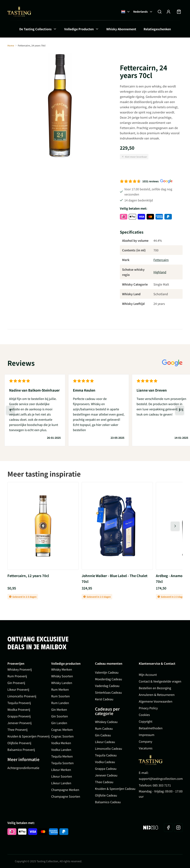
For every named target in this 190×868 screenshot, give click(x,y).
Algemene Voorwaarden (156, 701)
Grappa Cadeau (106, 768)
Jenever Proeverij (19, 723)
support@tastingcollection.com (161, 779)
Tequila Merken (62, 756)
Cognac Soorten (62, 736)
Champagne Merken (65, 790)
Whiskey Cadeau (106, 722)
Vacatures (146, 748)
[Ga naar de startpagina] (19, 12)
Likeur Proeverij (18, 689)
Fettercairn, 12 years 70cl (28, 576)
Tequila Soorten (62, 763)
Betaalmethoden (151, 728)
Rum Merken (60, 689)
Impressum (147, 735)
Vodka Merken (61, 743)
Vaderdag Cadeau (107, 686)
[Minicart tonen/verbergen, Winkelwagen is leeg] (179, 12)
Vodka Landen (61, 750)
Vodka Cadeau (105, 762)
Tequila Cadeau (106, 755)
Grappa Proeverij (19, 716)
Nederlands (143, 12)
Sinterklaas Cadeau (108, 692)
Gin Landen (59, 723)
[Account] (168, 12)
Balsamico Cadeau (108, 802)
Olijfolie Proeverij (19, 743)
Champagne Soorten (66, 796)
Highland (160, 272)
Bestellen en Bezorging (155, 688)
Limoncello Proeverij (22, 696)
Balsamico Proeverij (21, 750)
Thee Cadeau (104, 782)
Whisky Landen (62, 683)
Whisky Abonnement (121, 29)
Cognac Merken (62, 729)
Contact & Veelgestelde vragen (160, 681)
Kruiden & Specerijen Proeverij (28, 736)
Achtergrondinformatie (23, 768)
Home (11, 45)
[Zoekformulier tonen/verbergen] (160, 12)
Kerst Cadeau (104, 699)
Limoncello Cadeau (109, 748)
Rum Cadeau (104, 728)
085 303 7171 (162, 785)
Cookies (144, 715)
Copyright (146, 721)
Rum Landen (60, 703)
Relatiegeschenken (157, 29)
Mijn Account (148, 675)
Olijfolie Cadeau (106, 795)
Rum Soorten (60, 696)
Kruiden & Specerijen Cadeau (115, 789)
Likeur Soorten (62, 776)
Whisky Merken (62, 669)
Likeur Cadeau (105, 742)
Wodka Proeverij (19, 709)
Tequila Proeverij (19, 703)
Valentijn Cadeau (107, 672)
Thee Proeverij (17, 729)
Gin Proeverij (16, 683)
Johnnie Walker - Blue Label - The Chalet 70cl (115, 579)
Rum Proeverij (17, 676)
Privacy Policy (148, 708)
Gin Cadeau (103, 735)
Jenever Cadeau (106, 775)
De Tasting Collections (35, 29)
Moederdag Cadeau (109, 679)
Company (145, 741)
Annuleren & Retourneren (157, 695)
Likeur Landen (61, 783)
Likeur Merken (61, 770)
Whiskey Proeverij (20, 669)
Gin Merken (59, 709)
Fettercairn (161, 260)
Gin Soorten (60, 716)
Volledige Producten (79, 29)
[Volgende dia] (180, 410)
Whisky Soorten (62, 676)
